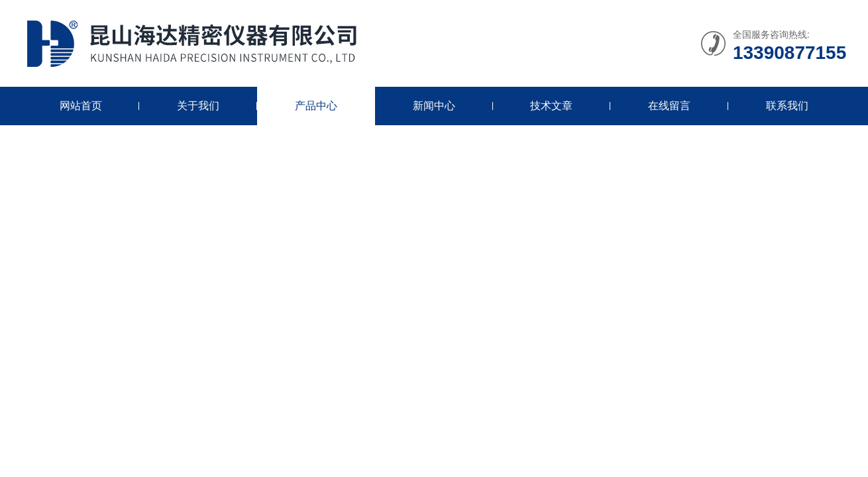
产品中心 (316, 106)
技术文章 (551, 106)
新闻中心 (434, 106)
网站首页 (81, 106)
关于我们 (198, 106)
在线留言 (669, 106)
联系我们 (787, 106)
